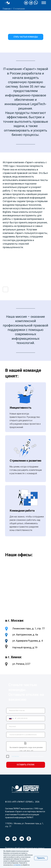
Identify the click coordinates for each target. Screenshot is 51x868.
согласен (15, 756)
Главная (7, 9)
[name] (26, 711)
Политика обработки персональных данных (25, 848)
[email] (26, 727)
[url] (26, 735)
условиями (17, 865)
